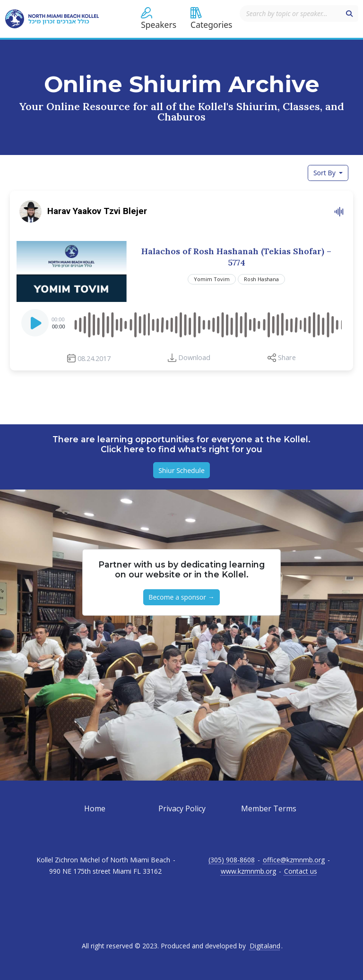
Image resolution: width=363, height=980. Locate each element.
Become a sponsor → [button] (181, 597)
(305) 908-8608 (232, 860)
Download (194, 357)
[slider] (207, 323)
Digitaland (265, 946)
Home (95, 808)
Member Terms (269, 808)
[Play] (36, 326)
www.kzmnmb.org (248, 871)
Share (287, 357)
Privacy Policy (182, 808)
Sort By (325, 173)
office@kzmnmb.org (294, 860)
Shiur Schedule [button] (181, 470)
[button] (159, 19)
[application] (181, 323)
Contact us (301, 871)
